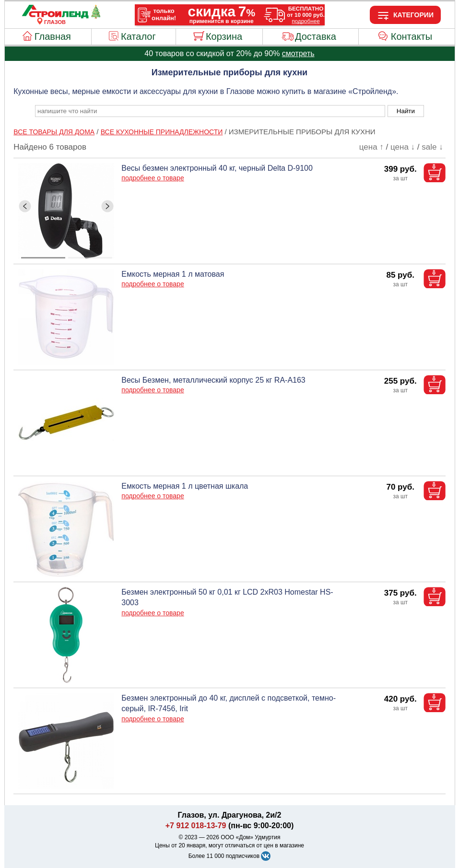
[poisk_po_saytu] (210, 111)
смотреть (298, 53)
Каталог (138, 36)
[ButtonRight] (107, 206)
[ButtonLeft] (25, 206)
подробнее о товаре (153, 178)
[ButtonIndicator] (67, 255)
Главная (53, 36)
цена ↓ (403, 147)
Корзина (224, 36)
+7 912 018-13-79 (196, 826)
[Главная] (55, 16)
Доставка (316, 36)
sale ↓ (432, 147)
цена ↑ (371, 147)
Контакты (412, 36)
